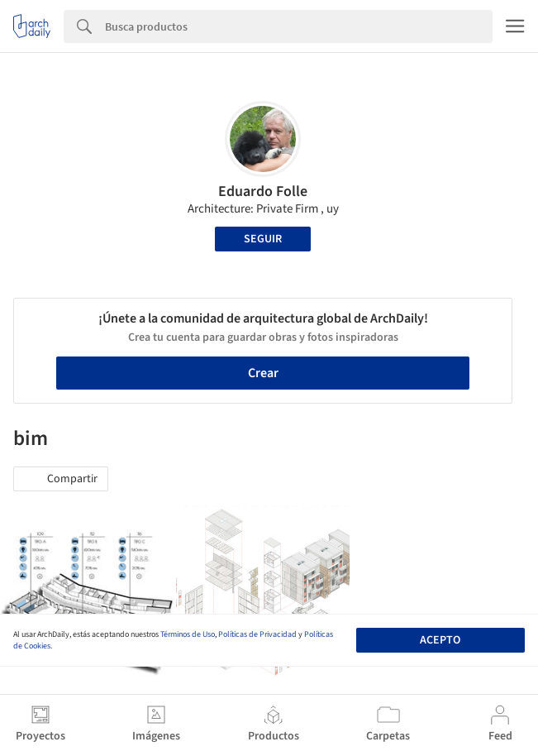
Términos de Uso (188, 634)
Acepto (440, 640)
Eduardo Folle (263, 191)
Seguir (263, 239)
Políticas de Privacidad (257, 634)
